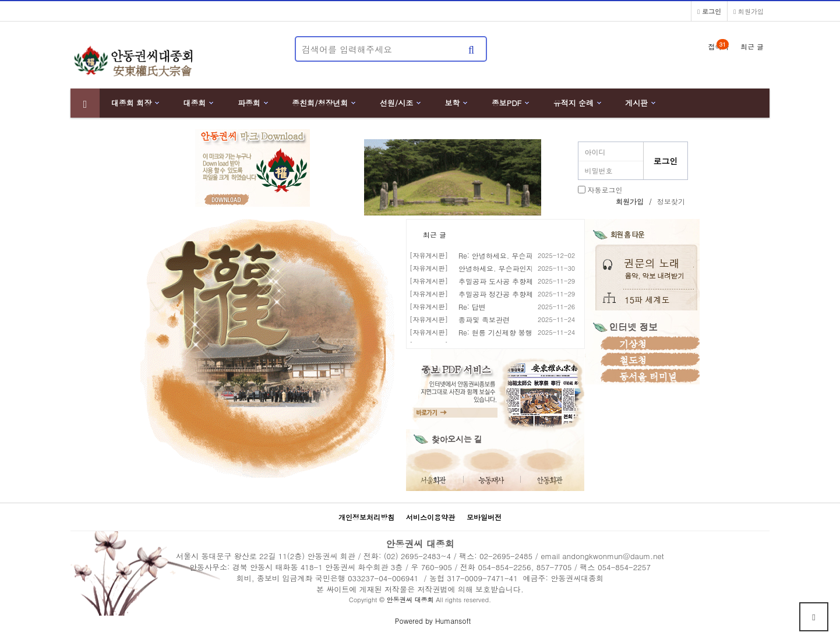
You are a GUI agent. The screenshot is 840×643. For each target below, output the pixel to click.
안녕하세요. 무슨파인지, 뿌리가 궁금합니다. (529, 268)
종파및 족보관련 (484, 319)
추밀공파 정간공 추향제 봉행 (504, 294)
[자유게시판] (429, 255)
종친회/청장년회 (320, 103)
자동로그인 (605, 190)
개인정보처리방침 (366, 517)
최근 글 (435, 234)
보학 (453, 103)
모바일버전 (484, 517)
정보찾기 (671, 201)
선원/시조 (396, 103)
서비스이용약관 (430, 517)
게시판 (636, 103)
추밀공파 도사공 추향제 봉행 (504, 281)
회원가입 (749, 11)
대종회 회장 (131, 103)
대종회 (195, 103)
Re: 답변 (472, 307)
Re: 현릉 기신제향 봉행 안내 (504, 332)
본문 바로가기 (0, 0)
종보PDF (507, 103)
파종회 (249, 103)
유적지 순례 (573, 103)
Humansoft (453, 621)
